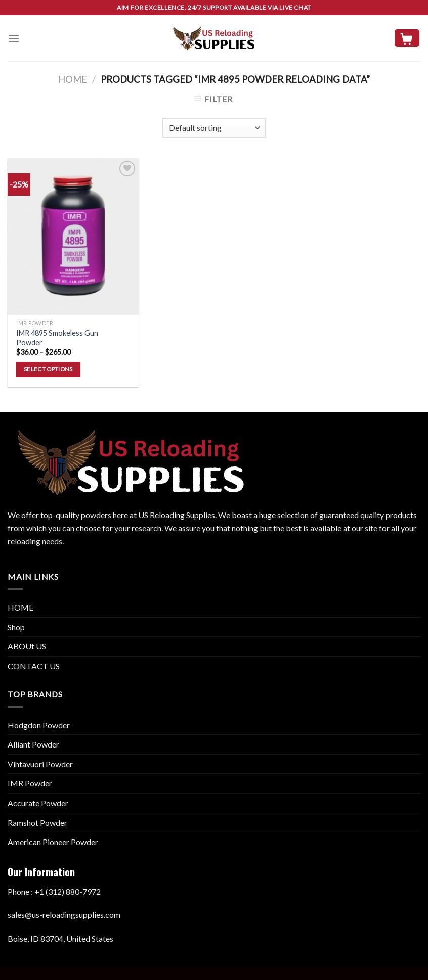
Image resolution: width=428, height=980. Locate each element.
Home (73, 79)
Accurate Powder (38, 803)
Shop (16, 627)
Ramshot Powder (37, 823)
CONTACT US (34, 666)
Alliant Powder (33, 744)
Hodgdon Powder (39, 725)
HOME (20, 607)
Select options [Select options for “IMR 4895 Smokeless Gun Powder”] (48, 369)
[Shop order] (214, 128)
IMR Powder (30, 783)
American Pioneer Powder (53, 842)
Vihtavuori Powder (40, 764)
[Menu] (14, 38)
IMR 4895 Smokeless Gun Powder (57, 338)
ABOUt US (27, 646)
